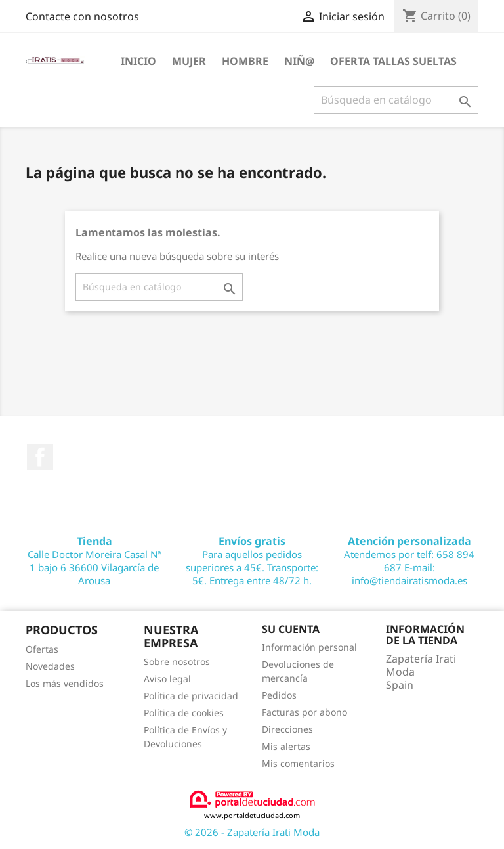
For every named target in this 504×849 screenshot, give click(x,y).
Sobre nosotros (177, 662)
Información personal (309, 647)
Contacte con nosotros (82, 16)
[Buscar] (396, 100)
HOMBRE (245, 61)
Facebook (40, 457)
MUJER (189, 61)
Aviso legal (167, 679)
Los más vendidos (65, 683)
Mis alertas (286, 746)
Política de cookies (184, 713)
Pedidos (279, 695)
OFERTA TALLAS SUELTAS (393, 61)
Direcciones (287, 729)
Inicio (138, 61)
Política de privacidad (191, 696)
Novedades (50, 666)
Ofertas (42, 649)
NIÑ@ (299, 61)
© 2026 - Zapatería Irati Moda (252, 832)
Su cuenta (291, 629)
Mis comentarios (298, 763)
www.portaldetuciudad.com (252, 805)
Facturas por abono (304, 712)
